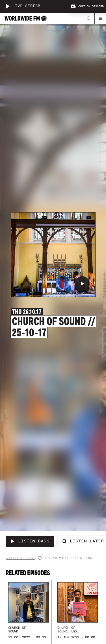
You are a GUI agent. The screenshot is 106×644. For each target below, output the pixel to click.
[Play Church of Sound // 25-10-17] (82, 284)
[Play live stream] (7, 6)
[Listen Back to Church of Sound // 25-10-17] (30, 541)
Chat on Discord (87, 6)
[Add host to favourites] (40, 558)
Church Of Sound (20, 558)
